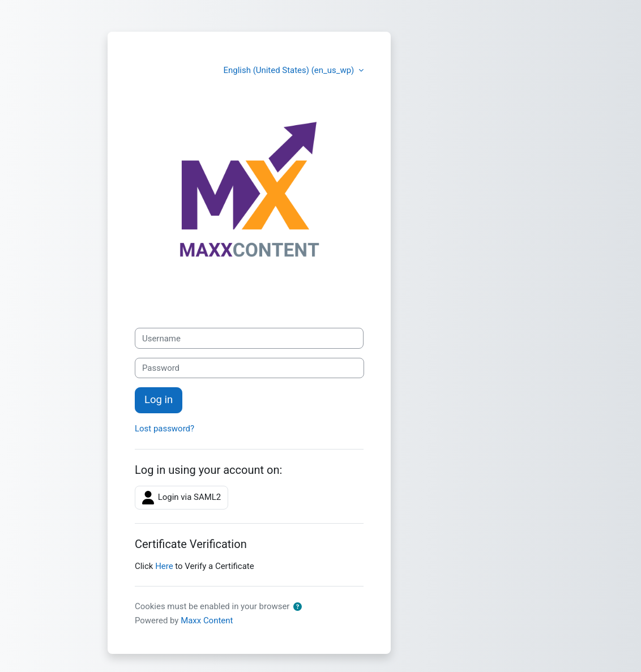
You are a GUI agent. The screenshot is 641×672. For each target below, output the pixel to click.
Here (164, 566)
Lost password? (164, 429)
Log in (159, 400)
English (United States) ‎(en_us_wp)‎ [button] (290, 70)
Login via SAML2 (181, 498)
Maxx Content (207, 620)
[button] (298, 607)
